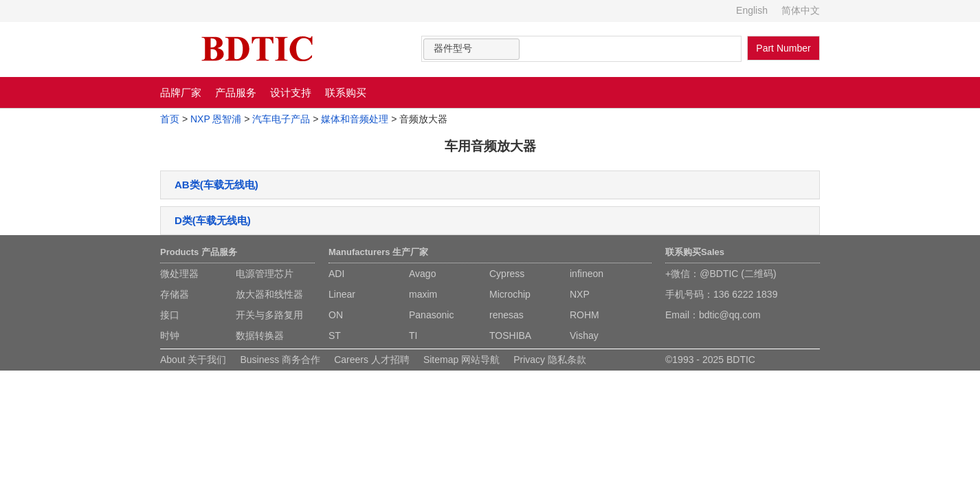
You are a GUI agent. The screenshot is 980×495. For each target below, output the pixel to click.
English (752, 10)
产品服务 (236, 92)
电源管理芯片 (265, 274)
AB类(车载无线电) (216, 185)
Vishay (584, 335)
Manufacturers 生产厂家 (378, 252)
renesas (506, 315)
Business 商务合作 (280, 360)
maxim (423, 294)
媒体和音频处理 (355, 119)
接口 (170, 315)
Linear (342, 294)
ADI (336, 274)
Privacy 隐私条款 (550, 360)
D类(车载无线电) (213, 220)
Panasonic (431, 315)
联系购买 (346, 92)
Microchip (510, 294)
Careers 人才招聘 (372, 360)
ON (336, 315)
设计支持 (291, 92)
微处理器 (179, 274)
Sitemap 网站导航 (461, 360)
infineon (587, 274)
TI (413, 335)
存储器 (175, 294)
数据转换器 (260, 335)
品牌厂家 (181, 92)
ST (335, 335)
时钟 (170, 335)
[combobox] (471, 49)
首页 (170, 119)
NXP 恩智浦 (216, 119)
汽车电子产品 (281, 119)
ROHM (584, 315)
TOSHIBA (510, 335)
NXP (580, 294)
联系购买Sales (695, 252)
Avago (422, 274)
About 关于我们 (193, 360)
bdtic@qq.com (730, 315)
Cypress (507, 274)
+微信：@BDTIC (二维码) (721, 274)
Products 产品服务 (199, 252)
